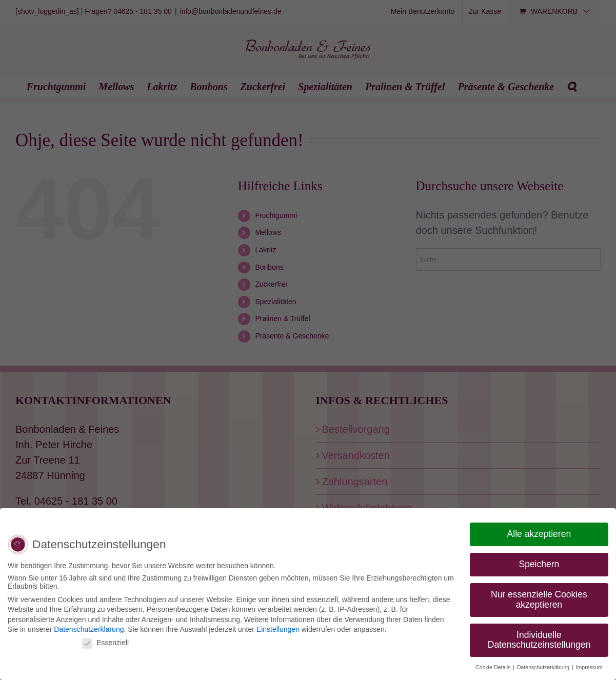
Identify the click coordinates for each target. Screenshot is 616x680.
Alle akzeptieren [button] (539, 534)
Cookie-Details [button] (494, 667)
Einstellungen (278, 629)
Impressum (589, 667)
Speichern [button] (539, 564)
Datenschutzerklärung (89, 629)
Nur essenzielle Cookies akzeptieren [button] (539, 599)
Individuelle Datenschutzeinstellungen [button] (539, 640)
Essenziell (105, 643)
